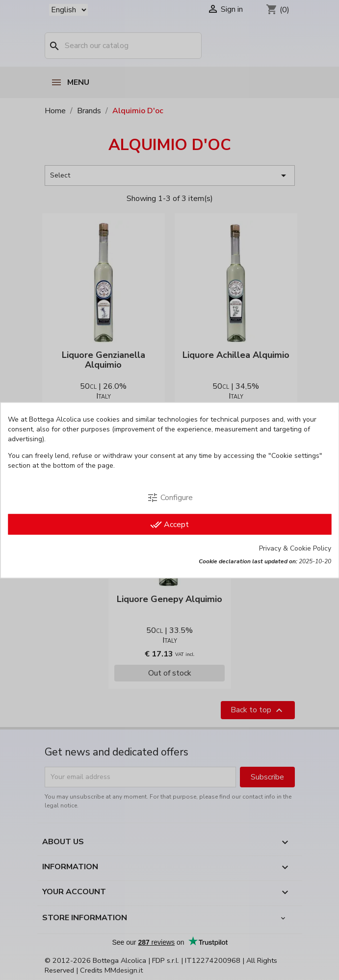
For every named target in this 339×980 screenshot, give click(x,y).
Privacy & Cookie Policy (295, 548)
